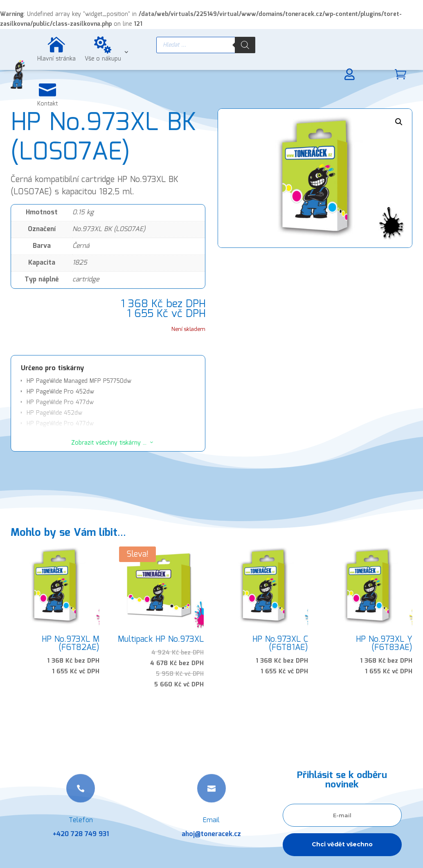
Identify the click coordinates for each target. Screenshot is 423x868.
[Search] (245, 45)
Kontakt (47, 104)
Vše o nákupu (103, 59)
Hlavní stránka (56, 59)
